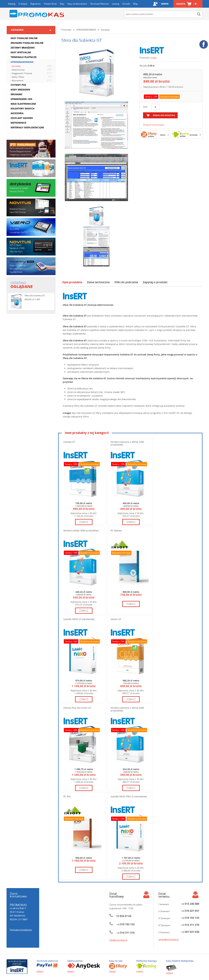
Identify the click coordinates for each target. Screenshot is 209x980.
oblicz (163, 135)
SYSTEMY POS (18, 85)
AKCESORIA (17, 113)
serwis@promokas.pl (169, 939)
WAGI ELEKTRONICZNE (23, 104)
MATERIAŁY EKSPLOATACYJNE (27, 127)
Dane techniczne (98, 282)
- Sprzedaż (32, 66)
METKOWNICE (18, 123)
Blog (135, 4)
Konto (165, 4)
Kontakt (126, 4)
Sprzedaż (105, 30)
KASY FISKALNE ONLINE (24, 38)
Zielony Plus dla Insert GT (77, 708)
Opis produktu (72, 282)
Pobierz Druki (50, 4)
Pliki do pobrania (126, 282)
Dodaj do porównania (154, 125)
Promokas (37, 14)
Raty (62, 4)
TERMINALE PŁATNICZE (24, 57)
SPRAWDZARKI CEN (21, 99)
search (199, 14)
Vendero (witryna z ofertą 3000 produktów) (127, 709)
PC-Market (116, 530)
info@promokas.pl (118, 940)
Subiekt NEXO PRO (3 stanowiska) (129, 796)
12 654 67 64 (124, 916)
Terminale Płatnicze (99, 4)
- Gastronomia (32, 70)
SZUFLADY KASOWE (22, 118)
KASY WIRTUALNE (21, 52)
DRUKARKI (16, 94)
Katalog (12, 4)
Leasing (116, 4)
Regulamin (36, 4)
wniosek (194, 135)
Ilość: (145, 107)
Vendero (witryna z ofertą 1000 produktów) (127, 443)
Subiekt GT (69, 442)
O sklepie (23, 4)
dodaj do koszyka (164, 115)
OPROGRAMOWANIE (22, 62)
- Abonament (32, 80)
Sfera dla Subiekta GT (35, 295)
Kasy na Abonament (77, 4)
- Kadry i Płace (32, 77)
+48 (125, 924)
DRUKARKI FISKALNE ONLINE (27, 43)
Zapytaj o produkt (155, 282)
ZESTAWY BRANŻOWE (23, 48)
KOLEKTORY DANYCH (23, 108)
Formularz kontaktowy (21, 930)
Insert (154, 58)
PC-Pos (67, 796)
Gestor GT (116, 619)
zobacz (84, 522)
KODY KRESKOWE (20, 90)
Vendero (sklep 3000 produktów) (81, 530)
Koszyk (187, 4)
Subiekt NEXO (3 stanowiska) (79, 619)
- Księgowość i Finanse (32, 73)
